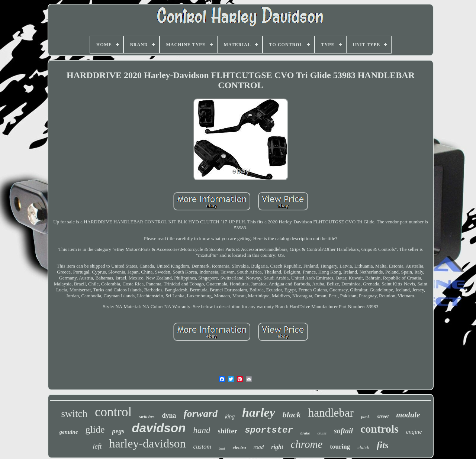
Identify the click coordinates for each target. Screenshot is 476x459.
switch (75, 414)
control (113, 412)
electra (239, 447)
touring (340, 447)
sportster (269, 430)
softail (343, 431)
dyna (169, 416)
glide (95, 429)
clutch (363, 447)
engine (414, 432)
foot (222, 448)
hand (202, 430)
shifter (227, 431)
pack (365, 417)
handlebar (331, 413)
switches (147, 417)
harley (259, 412)
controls (379, 429)
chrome (306, 444)
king (230, 417)
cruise (322, 433)
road (259, 447)
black (292, 415)
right (277, 447)
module (408, 415)
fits (383, 445)
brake (305, 433)
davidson (159, 428)
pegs (118, 431)
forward (201, 413)
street (383, 416)
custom (202, 447)
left (97, 446)
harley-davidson (147, 443)
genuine (69, 432)
